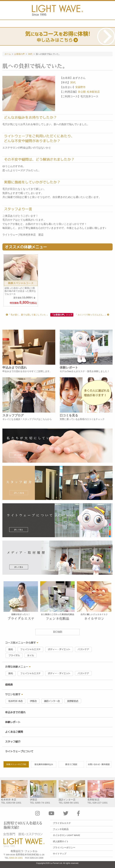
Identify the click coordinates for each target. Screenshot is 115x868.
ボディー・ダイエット (59, 649)
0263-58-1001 (14, 803)
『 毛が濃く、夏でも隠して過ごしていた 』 (27, 315)
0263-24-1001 (16, 858)
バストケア (83, 649)
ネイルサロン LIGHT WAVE (66, 835)
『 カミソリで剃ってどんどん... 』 (92, 315)
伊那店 (33, 701)
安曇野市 (80, 87)
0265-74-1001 (43, 803)
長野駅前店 (73, 701)
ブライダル (14, 655)
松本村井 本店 (16, 701)
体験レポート (13, 722)
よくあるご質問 (14, 732)
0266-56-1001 (71, 803)
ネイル (30, 655)
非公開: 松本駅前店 (89, 92)
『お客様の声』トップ (62, 315)
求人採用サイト (61, 842)
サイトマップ (60, 854)
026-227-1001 (100, 803)
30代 (73, 82)
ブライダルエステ (62, 823)
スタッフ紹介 (13, 742)
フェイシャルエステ (30, 649)
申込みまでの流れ (15, 712)
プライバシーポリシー (64, 848)
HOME (58, 632)
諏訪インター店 (52, 701)
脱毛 (11, 649)
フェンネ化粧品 (61, 829)
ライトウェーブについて (19, 751)
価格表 (9, 685)
